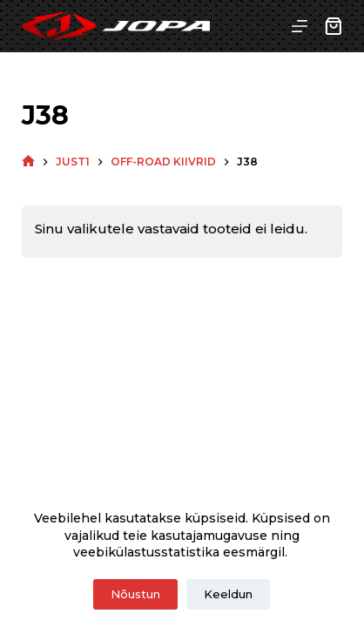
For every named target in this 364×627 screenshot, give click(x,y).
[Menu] (300, 26)
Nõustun (135, 594)
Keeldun (228, 594)
